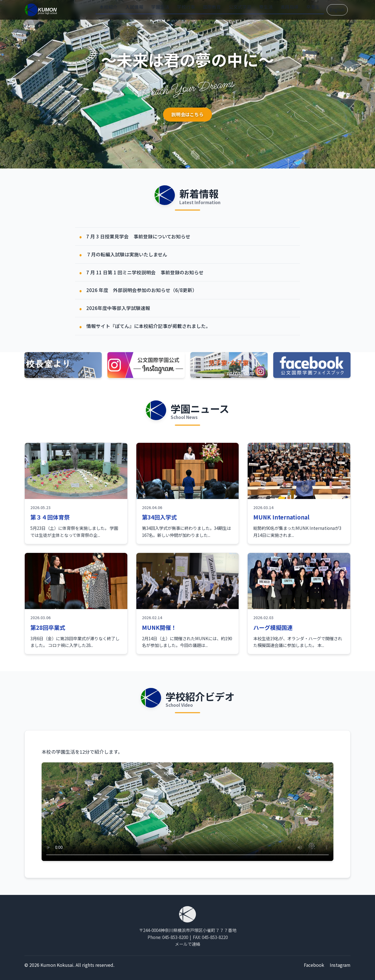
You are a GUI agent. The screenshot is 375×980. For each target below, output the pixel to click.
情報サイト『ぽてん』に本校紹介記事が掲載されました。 (148, 326)
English (336, 10)
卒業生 (311, 9)
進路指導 (290, 9)
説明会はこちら (187, 115)
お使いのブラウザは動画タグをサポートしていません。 (187, 812)
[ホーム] (41, 10)
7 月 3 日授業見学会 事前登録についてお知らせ (138, 236)
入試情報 (148, 9)
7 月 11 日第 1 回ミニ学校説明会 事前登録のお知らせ (145, 272)
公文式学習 (244, 9)
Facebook (314, 965)
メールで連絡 (187, 944)
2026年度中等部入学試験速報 (118, 308)
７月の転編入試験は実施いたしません (127, 254)
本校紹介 (124, 9)
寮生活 (268, 9)
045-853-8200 (175, 937)
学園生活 (171, 9)
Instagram (340, 965)
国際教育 (219, 9)
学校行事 (195, 9)
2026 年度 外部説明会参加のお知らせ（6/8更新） (142, 290)
